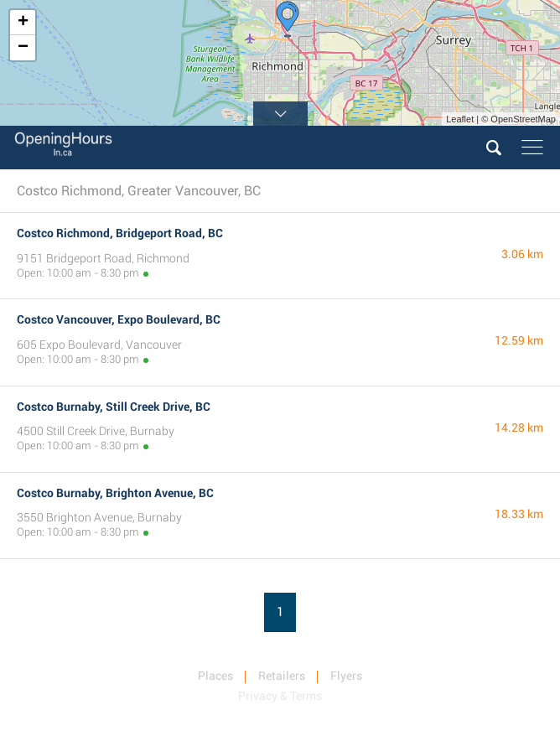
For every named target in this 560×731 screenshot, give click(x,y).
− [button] (23, 48)
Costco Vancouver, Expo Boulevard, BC (119, 319)
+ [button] (23, 23)
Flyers (346, 676)
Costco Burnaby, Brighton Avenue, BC (115, 493)
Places (215, 676)
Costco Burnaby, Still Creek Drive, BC (114, 407)
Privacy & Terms (280, 696)
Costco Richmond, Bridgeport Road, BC (120, 233)
